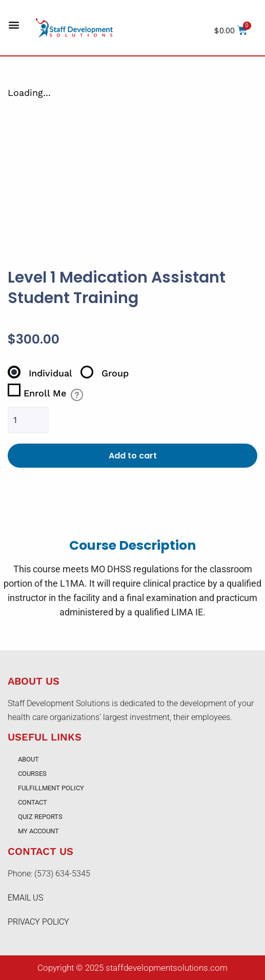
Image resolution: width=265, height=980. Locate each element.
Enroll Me (37, 391)
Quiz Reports (40, 817)
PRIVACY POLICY (38, 922)
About (28, 759)
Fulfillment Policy (51, 788)
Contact (33, 802)
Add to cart (133, 456)
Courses (32, 774)
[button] (14, 25)
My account (38, 831)
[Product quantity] (28, 420)
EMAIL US (25, 898)
